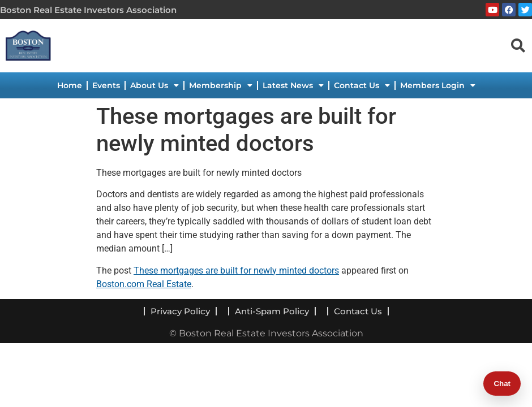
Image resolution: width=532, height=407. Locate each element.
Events (106, 85)
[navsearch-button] (518, 45)
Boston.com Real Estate (144, 284)
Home (70, 85)
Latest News (293, 85)
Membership (221, 85)
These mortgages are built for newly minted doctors (236, 270)
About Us (155, 85)
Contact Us (362, 85)
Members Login (438, 85)
